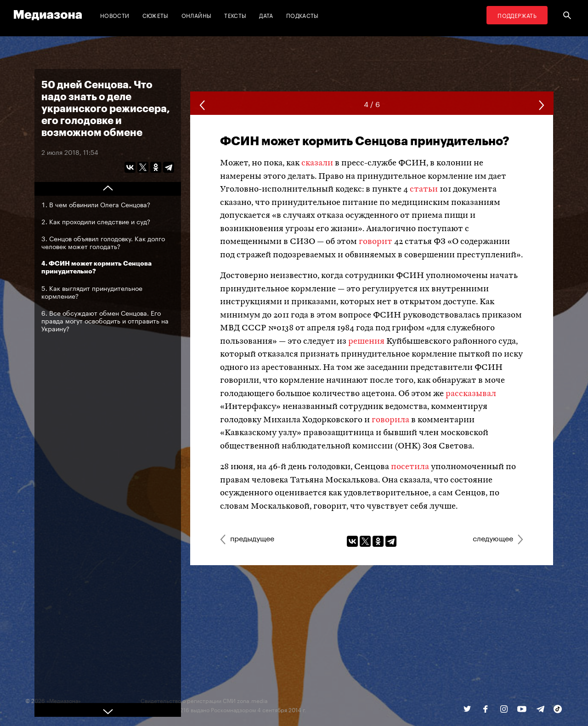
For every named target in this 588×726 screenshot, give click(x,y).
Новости (115, 15)
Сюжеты (155, 15)
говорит (376, 242)
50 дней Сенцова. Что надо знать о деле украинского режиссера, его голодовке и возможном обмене (106, 108)
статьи (424, 190)
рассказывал (471, 394)
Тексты (235, 15)
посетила (410, 467)
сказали (317, 163)
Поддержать (517, 15)
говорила (390, 420)
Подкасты (302, 15)
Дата (266, 15)
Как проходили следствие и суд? (100, 221)
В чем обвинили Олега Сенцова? (100, 204)
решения (366, 342)
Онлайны (197, 15)
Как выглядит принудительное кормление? (92, 292)
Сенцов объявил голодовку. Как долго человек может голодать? (103, 242)
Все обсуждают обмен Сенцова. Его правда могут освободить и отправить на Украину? (105, 320)
